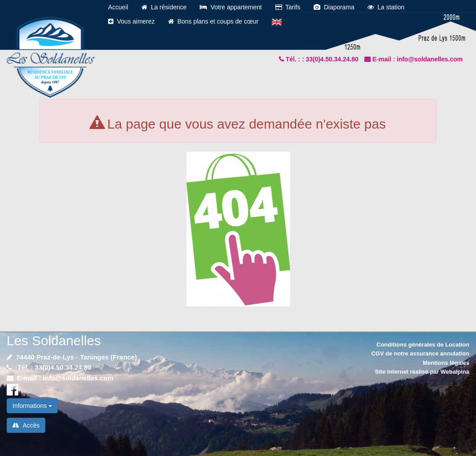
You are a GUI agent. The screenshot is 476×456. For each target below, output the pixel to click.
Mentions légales (446, 363)
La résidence (164, 7)
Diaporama (334, 7)
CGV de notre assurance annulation (420, 353)
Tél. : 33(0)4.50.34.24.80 (53, 367)
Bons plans (213, 21)
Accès (26, 425)
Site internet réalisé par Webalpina (422, 372)
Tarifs (288, 7)
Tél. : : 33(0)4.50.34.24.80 (323, 59)
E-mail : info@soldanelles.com (418, 59)
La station (386, 7)
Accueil (118, 7)
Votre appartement (231, 7)
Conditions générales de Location (423, 345)
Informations (32, 406)
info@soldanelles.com (78, 378)
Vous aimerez (131, 21)
